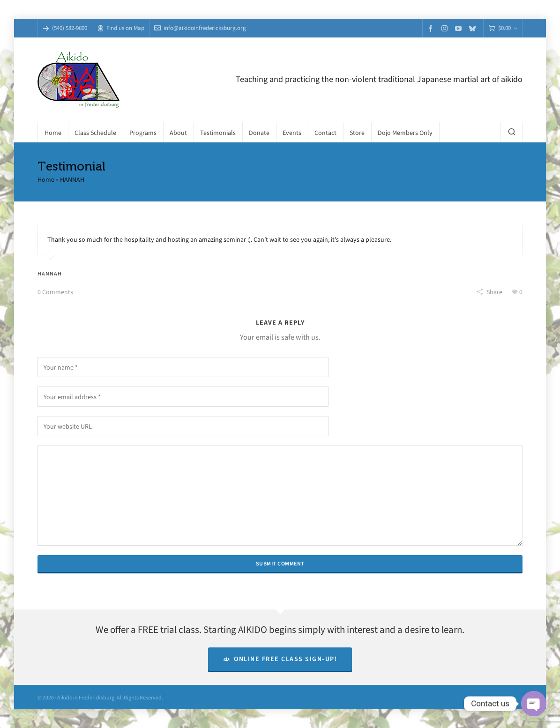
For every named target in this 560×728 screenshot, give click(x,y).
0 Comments (55, 292)
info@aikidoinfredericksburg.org (200, 28)
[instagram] (446, 28)
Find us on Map (121, 28)
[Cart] (503, 28)
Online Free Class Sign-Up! (280, 659)
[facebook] (432, 28)
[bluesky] (474, 28)
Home (46, 180)
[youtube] (460, 28)
